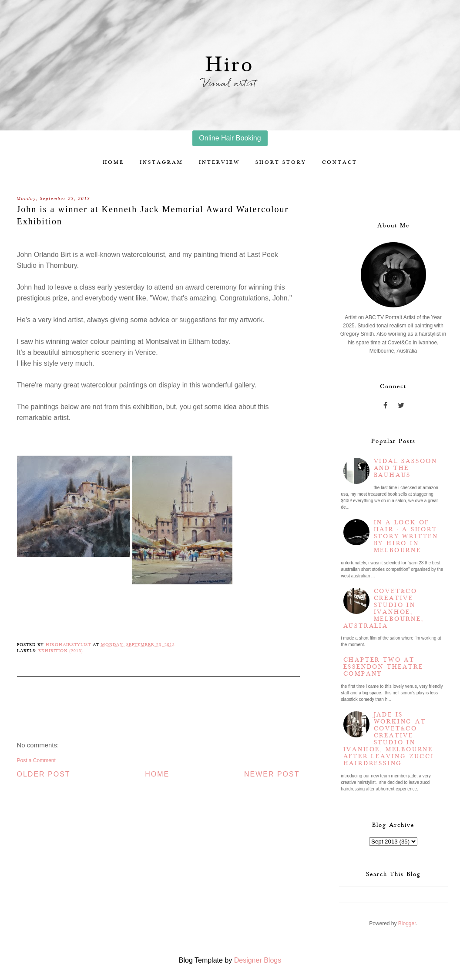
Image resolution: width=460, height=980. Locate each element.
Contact (340, 162)
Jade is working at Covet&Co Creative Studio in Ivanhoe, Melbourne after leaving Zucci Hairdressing (389, 739)
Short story (281, 162)
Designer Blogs (258, 960)
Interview (219, 162)
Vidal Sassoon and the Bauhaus (406, 468)
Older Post (44, 774)
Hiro (230, 65)
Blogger (407, 923)
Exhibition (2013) (61, 651)
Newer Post (272, 774)
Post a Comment (36, 760)
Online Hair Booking (230, 138)
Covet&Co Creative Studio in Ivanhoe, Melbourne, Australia (384, 609)
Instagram (161, 162)
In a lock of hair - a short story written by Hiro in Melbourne (406, 537)
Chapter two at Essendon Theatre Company (383, 667)
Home (113, 162)
